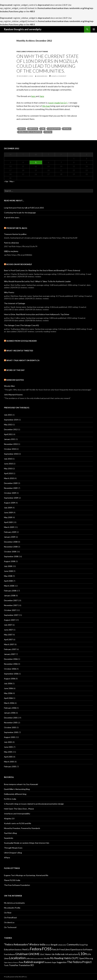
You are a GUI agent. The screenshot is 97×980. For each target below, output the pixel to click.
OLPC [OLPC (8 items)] (75, 958)
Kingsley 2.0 (9, 818)
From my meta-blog (17, 228)
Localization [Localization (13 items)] (17, 958)
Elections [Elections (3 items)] (18, 950)
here (34, 96)
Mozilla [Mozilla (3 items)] (47, 958)
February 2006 (10, 708)
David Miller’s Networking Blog (17, 789)
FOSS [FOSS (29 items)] (47, 949)
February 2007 (10, 649)
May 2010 (8, 468)
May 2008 (8, 576)
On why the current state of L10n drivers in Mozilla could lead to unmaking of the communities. (48, 64)
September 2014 (11, 420)
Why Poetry (9, 292)
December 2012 (11, 429)
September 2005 (11, 732)
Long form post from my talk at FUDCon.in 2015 (24, 208)
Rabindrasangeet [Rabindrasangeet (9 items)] (34, 962)
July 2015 (8, 415)
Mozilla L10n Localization (30, 132)
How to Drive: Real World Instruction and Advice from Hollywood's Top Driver (37, 314)
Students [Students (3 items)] (48, 962)
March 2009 (9, 527)
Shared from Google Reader (21, 341)
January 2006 (10, 713)
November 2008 (11, 547)
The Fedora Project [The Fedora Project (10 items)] (79, 962)
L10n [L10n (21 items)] (83, 954)
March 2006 (9, 703)
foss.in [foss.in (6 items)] (55, 949)
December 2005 (11, 718)
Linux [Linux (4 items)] (6, 958)
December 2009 (11, 483)
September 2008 (11, 556)
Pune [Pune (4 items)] (21, 962)
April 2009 (8, 522)
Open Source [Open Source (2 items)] (8, 962)
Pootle (48, 132)
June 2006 (8, 688)
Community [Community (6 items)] (73, 945)
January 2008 (10, 596)
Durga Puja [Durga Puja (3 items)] (84, 945)
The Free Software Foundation (17, 885)
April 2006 (8, 698)
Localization (54, 129)
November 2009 (11, 488)
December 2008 (11, 542)
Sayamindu (9, 838)
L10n (43, 129)
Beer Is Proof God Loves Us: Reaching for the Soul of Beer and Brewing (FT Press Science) (42, 270)
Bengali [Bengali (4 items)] (54, 945)
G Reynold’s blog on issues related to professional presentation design (34, 804)
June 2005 (8, 747)
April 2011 (8, 434)
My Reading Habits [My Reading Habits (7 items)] (61, 958)
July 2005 (8, 742)
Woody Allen (9, 386)
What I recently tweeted (20, 351)
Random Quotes (15, 380)
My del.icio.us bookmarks (14, 903)
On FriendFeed (10, 918)
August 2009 (10, 503)
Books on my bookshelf (19, 264)
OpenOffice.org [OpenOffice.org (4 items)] (86, 958)
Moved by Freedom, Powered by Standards (22, 828)
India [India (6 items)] (58, 954)
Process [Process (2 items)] (16, 962)
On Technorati (10, 927)
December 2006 (11, 659)
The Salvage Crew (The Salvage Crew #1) (21, 325)
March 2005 (9, 762)
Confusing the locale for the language (20, 213)
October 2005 (10, 727)
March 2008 (9, 586)
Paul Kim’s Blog (10, 833)
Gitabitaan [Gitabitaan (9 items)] (22, 954)
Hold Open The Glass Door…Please (19, 809)
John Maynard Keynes (13, 395)
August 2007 (10, 620)
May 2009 (8, 517)
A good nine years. (12, 217)
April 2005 (8, 757)
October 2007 (10, 610)
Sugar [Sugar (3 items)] (54, 962)
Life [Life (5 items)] (89, 954)
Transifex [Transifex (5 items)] (14, 965)
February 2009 (10, 532)
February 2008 (10, 591)
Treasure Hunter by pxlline (15, 234)
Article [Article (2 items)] (48, 945)
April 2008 (8, 581)
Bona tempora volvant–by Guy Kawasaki (21, 784)
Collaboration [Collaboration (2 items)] (62, 945)
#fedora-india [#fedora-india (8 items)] (37, 944)
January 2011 (10, 439)
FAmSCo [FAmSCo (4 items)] (26, 949)
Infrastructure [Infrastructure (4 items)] (72, 954)
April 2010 (8, 473)
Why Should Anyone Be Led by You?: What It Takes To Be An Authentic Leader (37, 281)
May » (12, 181)
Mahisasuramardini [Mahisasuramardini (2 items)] (37, 958)
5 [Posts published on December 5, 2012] (36, 162)
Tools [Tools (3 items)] (6, 965)
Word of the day (15, 370)
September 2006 (11, 674)
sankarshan (42, 76)
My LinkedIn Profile (12, 908)
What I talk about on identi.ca (23, 360)
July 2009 (8, 508)
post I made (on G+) (58, 103)
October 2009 (10, 493)
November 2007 (11, 605)
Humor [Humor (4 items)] (48, 954)
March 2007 (9, 644)
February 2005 (10, 766)
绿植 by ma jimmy (11, 251)
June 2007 (8, 630)
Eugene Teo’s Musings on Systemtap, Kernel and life (26, 875)
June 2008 (8, 571)
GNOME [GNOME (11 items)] (34, 954)
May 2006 (8, 693)
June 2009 (8, 512)
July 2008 (8, 566)
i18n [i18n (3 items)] (53, 954)
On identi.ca (9, 922)
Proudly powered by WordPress (16, 977)
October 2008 (10, 552)
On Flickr (8, 913)
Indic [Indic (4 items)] (63, 954)
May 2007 (8, 635)
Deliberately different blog (15, 794)
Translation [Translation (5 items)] (24, 965)
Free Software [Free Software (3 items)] (9, 954)
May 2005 (8, 752)
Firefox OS (33, 129)
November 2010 (11, 444)
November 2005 (11, 723)
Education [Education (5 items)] (9, 949)
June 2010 (8, 464)
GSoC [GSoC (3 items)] (42, 954)
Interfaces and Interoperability (17, 814)
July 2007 (8, 625)
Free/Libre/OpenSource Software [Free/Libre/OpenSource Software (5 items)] (76, 949)
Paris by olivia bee (11, 243)
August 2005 (10, 737)
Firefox (22, 129)
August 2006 (10, 679)
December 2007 (11, 600)
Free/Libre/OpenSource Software (32, 51)
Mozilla (67, 129)
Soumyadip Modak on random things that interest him (27, 843)
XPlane (7, 858)
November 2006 (11, 664)
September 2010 (11, 454)
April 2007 (8, 639)
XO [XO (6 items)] (32, 965)
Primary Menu (94, 29)
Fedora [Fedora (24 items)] (36, 949)
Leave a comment (59, 76)
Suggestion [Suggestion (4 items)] (62, 962)
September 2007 (11, 615)
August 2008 (10, 561)
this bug (46, 106)
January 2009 (10, 537)
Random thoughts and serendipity (23, 29)
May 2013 (8, 425)
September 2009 (11, 498)
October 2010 (10, 449)
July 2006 (8, 683)
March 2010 (9, 478)
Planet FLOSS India (12, 880)
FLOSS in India (10, 799)
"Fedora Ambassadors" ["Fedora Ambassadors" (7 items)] (17, 944)
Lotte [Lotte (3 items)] (28, 958)
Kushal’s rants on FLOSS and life (18, 823)
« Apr (6, 181)
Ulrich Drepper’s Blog (13, 853)
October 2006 (10, 669)
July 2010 (8, 459)
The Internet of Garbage (15, 303)
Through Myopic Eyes (13, 848)
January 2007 (10, 654)
